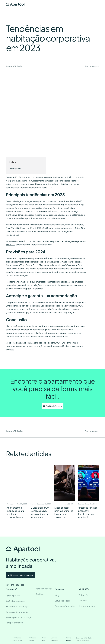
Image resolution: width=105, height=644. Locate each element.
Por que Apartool (44, 589)
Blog (57, 595)
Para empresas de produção (19, 617)
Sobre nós (83, 595)
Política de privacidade (18, 639)
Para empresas (13, 596)
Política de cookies (32, 639)
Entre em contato (87, 606)
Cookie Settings (68, 639)
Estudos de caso (63, 601)
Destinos (40, 594)
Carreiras (83, 600)
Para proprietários (14, 623)
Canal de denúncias (55, 639)
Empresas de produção (17, 612)
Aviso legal (44, 639)
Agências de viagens (16, 601)
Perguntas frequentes (65, 606)
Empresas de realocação (18, 606)
